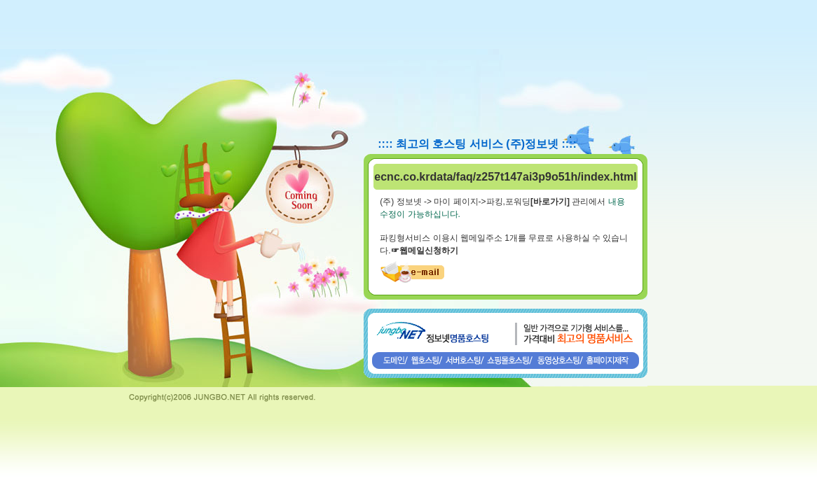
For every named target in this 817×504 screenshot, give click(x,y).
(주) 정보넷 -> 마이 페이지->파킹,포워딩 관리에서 (493, 202)
